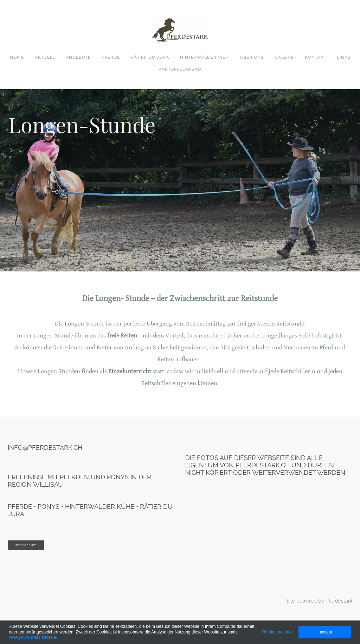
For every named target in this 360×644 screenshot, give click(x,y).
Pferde (111, 57)
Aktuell (45, 57)
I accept (325, 632)
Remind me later (277, 632)
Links (344, 57)
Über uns (252, 57)
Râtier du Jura (150, 57)
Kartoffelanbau (180, 69)
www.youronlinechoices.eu (34, 637)
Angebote (78, 57)
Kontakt (316, 57)
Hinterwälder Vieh (204, 57)
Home (17, 57)
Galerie (284, 57)
